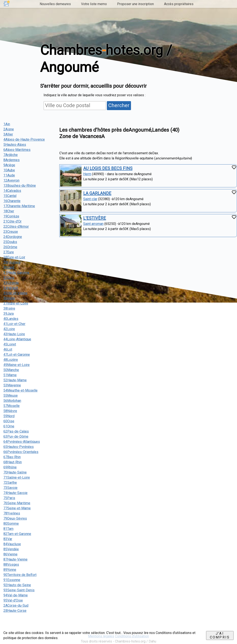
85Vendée (11, 549)
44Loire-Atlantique (17, 339)
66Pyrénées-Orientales (21, 452)
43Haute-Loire (14, 334)
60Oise (9, 421)
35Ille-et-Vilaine (15, 293)
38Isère (9, 308)
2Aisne (9, 129)
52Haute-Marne (15, 380)
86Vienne (10, 554)
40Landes (11, 319)
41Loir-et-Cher (14, 324)
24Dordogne (13, 237)
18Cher (9, 211)
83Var (8, 539)
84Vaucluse (12, 544)
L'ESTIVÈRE (95, 218)
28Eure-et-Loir (14, 257)
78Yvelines (12, 513)
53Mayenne (12, 385)
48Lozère (11, 360)
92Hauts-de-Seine (17, 585)
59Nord (9, 416)
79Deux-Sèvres (15, 518)
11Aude (9, 175)
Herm (87, 174)
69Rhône (10, 467)
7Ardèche (11, 155)
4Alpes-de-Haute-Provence (24, 139)
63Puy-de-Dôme (16, 436)
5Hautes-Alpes (15, 145)
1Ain (7, 124)
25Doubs (10, 242)
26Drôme (10, 247)
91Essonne (12, 580)
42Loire (9, 329)
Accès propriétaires (179, 4)
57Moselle (12, 406)
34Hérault (11, 288)
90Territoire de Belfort (20, 575)
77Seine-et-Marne (17, 508)
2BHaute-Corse (15, 611)
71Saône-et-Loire (17, 477)
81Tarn (8, 529)
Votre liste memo (94, 4)
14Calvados (12, 191)
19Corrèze (11, 216)
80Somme (11, 524)
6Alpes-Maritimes (17, 150)
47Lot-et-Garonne (17, 355)
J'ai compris (220, 635)
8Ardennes (12, 160)
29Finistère (12, 262)
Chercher (119, 105)
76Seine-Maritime (17, 503)
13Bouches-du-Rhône (20, 186)
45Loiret (10, 344)
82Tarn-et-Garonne (17, 534)
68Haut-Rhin (13, 462)
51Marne (10, 375)
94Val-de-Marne (16, 595)
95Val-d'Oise (13, 600)
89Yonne (10, 570)
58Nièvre (10, 411)
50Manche (11, 370)
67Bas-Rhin (12, 457)
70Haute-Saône (15, 472)
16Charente (12, 201)
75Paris (9, 498)
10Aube (9, 170)
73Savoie (10, 488)
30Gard (9, 267)
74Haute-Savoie (15, 493)
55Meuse (11, 396)
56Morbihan (12, 401)
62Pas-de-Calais (16, 431)
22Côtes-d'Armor (16, 227)
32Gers (9, 278)
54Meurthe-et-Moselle (20, 390)
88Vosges (11, 565)
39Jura (9, 314)
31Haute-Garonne (16, 273)
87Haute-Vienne (15, 559)
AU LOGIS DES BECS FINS (108, 168)
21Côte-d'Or (12, 221)
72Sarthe (10, 483)
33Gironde (11, 283)
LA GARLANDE (97, 193)
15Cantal (10, 196)
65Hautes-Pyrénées (19, 447)
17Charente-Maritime (19, 206)
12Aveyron (11, 180)
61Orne (9, 426)
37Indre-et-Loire (16, 303)
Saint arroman (93, 224)
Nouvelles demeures (55, 4)
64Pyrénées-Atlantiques (22, 442)
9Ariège (9, 165)
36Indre (9, 298)
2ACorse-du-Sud (16, 605)
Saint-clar (90, 199)
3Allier (8, 134)
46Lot (8, 349)
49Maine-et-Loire (17, 365)
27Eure (9, 252)
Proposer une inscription (135, 4)
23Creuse (11, 232)
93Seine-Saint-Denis (19, 590)
